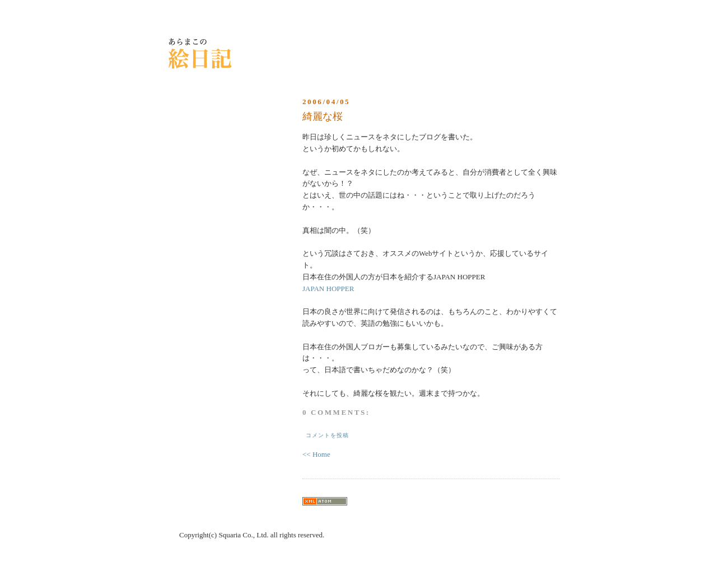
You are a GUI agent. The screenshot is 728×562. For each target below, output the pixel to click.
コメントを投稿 (327, 435)
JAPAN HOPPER (328, 289)
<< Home (316, 454)
